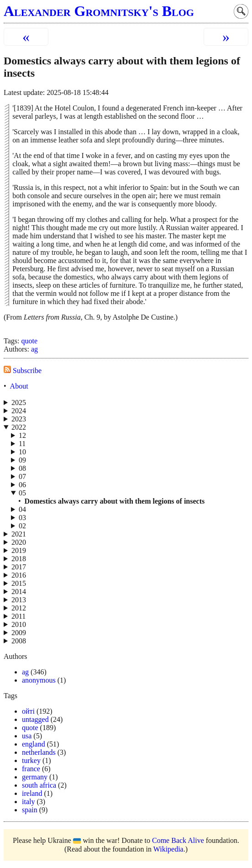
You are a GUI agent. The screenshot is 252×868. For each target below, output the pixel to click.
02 (22, 526)
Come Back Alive (178, 840)
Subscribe (23, 371)
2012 (19, 608)
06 (22, 485)
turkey (31, 760)
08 (22, 468)
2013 (19, 600)
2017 (19, 567)
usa (27, 736)
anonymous (39, 680)
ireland (32, 793)
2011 (18, 616)
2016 (19, 575)
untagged (35, 719)
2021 (19, 534)
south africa (39, 785)
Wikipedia (168, 849)
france (31, 769)
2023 (19, 419)
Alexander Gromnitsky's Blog (99, 11)
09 (22, 460)
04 (22, 509)
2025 (19, 402)
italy (28, 802)
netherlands (39, 752)
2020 (19, 542)
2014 (19, 592)
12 (22, 435)
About (19, 386)
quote (29, 341)
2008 (19, 641)
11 (22, 444)
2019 (19, 550)
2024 (19, 411)
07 (22, 476)
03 (22, 518)
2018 (19, 559)
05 (22, 493)
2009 (19, 633)
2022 (19, 427)
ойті (28, 711)
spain (30, 810)
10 (22, 452)
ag (34, 349)
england (34, 744)
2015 (19, 583)
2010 (19, 624)
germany (35, 777)
